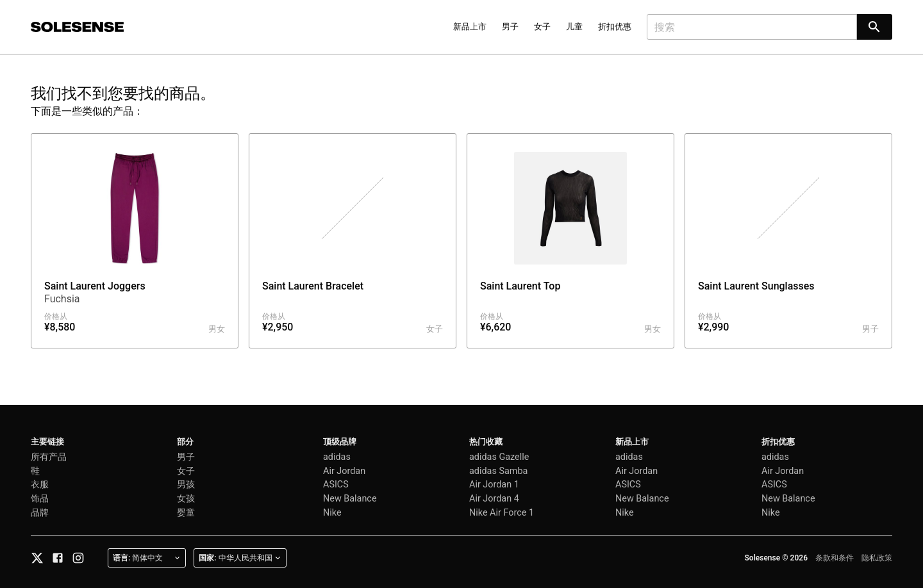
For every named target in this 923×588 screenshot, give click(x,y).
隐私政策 (877, 558)
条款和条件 (835, 558)
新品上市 (470, 27)
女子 (542, 27)
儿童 (574, 27)
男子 (510, 27)
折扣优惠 (615, 27)
